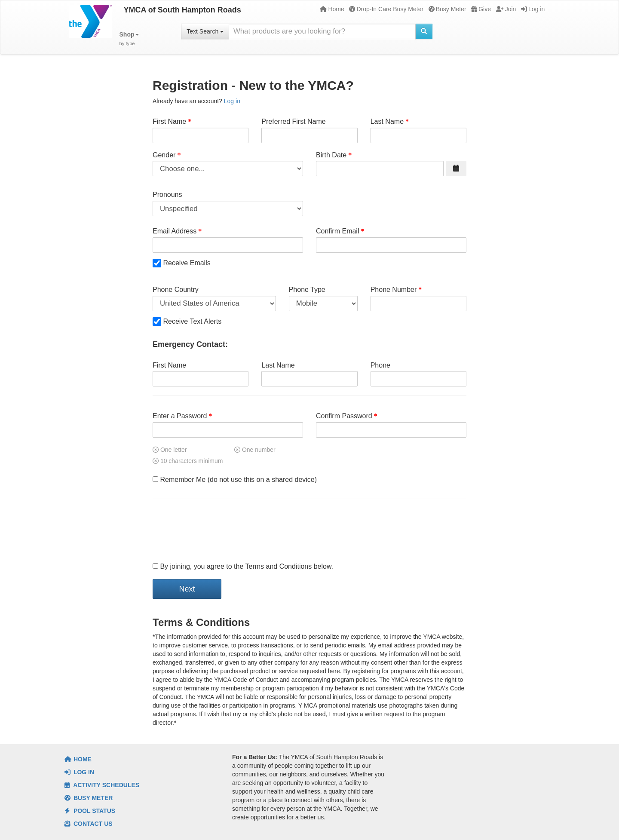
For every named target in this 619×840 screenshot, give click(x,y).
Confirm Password (344, 416)
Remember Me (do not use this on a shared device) (235, 480)
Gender (164, 155)
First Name (169, 121)
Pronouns (167, 195)
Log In (79, 772)
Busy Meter (447, 9)
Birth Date (331, 155)
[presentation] (218, 531)
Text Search (205, 31)
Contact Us (89, 824)
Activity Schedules (102, 785)
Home (332, 9)
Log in (533, 9)
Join (506, 9)
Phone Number (394, 290)
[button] (129, 39)
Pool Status (90, 811)
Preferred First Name (293, 121)
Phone (380, 365)
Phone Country (176, 290)
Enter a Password (180, 416)
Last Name (387, 121)
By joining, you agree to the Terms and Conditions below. (243, 566)
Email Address (175, 231)
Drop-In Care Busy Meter (386, 9)
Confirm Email (337, 231)
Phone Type (307, 290)
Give (481, 9)
